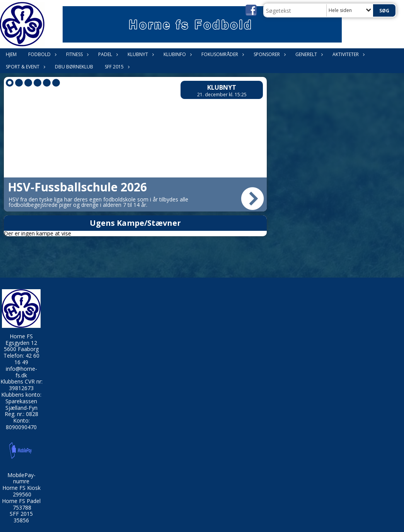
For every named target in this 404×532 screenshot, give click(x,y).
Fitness (76, 54)
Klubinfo (177, 54)
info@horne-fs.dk (21, 372)
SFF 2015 (116, 67)
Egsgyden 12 (21, 343)
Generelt (308, 54)
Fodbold (41, 54)
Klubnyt (140, 54)
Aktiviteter (348, 54)
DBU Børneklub (74, 67)
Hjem (11, 54)
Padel (107, 54)
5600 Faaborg (21, 349)
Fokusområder (222, 54)
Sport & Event (25, 67)
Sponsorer (269, 54)
